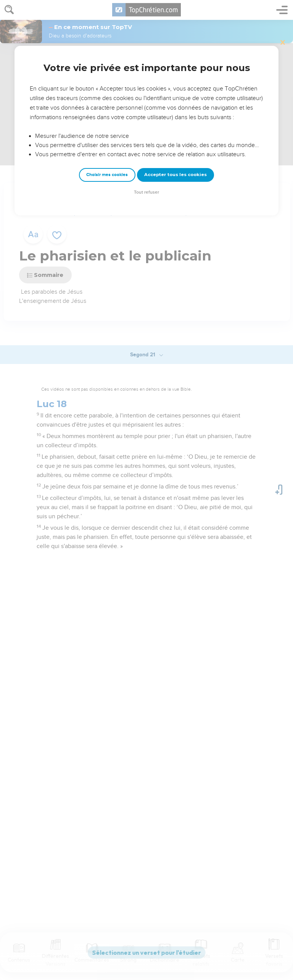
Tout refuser (146, 192)
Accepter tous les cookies (175, 175)
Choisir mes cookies (107, 175)
